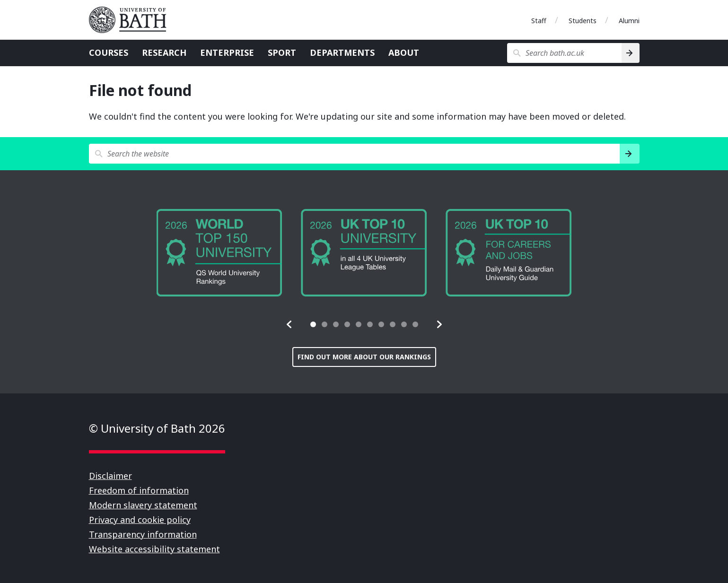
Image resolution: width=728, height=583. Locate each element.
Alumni (629, 21)
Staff (539, 21)
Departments (342, 52)
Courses (109, 52)
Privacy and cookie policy (140, 520)
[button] (289, 324)
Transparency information (143, 534)
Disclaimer (110, 476)
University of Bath (132, 20)
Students (583, 21)
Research (164, 52)
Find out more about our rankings (364, 357)
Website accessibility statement (154, 549)
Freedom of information (139, 490)
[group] (219, 253)
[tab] (313, 324)
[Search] (630, 53)
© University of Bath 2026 (157, 428)
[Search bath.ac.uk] (565, 53)
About (404, 52)
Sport (282, 52)
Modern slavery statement (143, 505)
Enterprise (227, 52)
